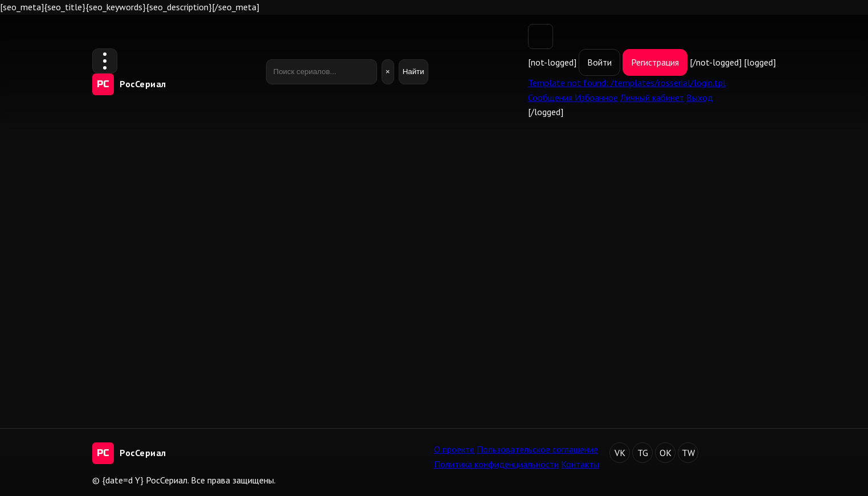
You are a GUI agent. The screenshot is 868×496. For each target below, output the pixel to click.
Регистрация (655, 62)
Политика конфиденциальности (496, 464)
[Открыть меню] (105, 61)
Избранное (596, 97)
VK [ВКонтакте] (620, 453)
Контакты (580, 464)
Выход (700, 97)
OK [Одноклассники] (666, 453)
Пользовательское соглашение (537, 449)
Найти (413, 72)
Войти (599, 62)
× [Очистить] (388, 72)
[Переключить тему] (541, 36)
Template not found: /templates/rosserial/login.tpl (627, 83)
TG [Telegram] (643, 453)
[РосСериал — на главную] (129, 84)
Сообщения (551, 97)
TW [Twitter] (688, 453)
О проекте (454, 449)
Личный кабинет (652, 97)
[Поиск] (322, 72)
